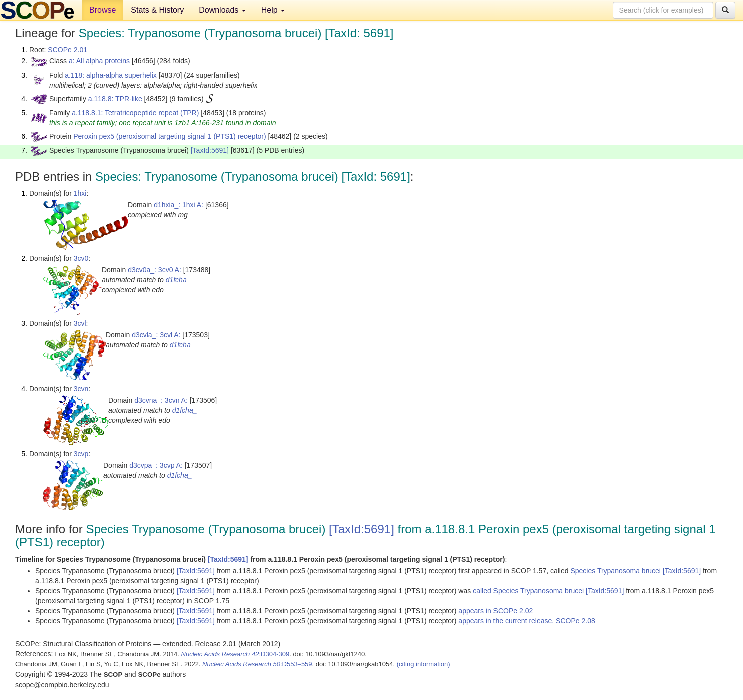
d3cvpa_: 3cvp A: (156, 465)
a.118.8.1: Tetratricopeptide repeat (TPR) (135, 113)
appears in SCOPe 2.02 (496, 611)
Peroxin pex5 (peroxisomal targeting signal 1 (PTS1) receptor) (169, 136)
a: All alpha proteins (99, 61)
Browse (102, 10)
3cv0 (81, 258)
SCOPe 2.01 (67, 50)
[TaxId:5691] (210, 150)
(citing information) (424, 664)
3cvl (80, 323)
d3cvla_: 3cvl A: (156, 335)
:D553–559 (257, 664)
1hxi (80, 193)
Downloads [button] (222, 10)
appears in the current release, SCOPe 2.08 (527, 621)
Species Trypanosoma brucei (616, 571)
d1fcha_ (178, 280)
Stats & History (157, 10)
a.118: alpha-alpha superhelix (111, 75)
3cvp (81, 454)
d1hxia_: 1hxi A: (179, 205)
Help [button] (273, 10)
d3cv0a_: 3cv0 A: (155, 270)
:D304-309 (235, 654)
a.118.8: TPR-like (115, 99)
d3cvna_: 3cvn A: (161, 400)
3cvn (81, 389)
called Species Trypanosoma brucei (529, 591)
